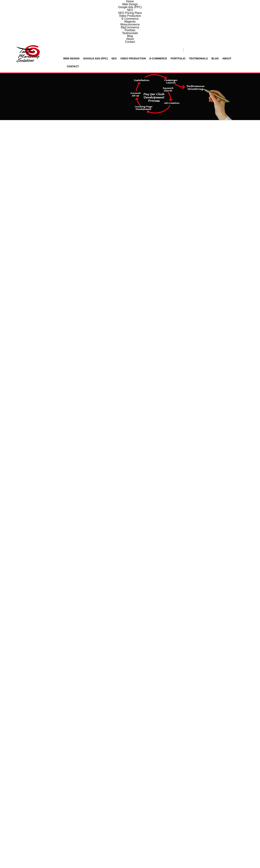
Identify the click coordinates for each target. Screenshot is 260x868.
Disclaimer (165, 856)
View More (130, 656)
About (224, 15)
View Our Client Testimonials (126, 678)
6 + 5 (182, 804)
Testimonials (196, 15)
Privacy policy (151, 856)
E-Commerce (156, 15)
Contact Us (255, 303)
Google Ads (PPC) (96, 15)
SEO (113, 15)
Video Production (132, 15)
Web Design (73, 15)
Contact (238, 15)
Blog (212, 15)
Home (192, 76)
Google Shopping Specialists (220, 273)
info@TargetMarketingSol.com (122, 832)
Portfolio (176, 15)
